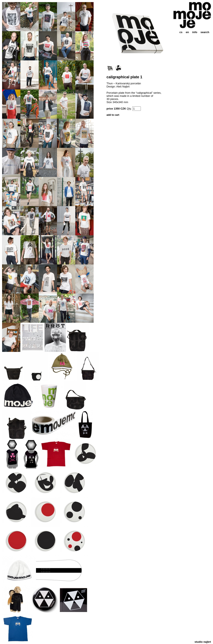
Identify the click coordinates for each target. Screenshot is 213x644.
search (205, 32)
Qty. (129, 109)
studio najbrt (203, 642)
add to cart (113, 115)
